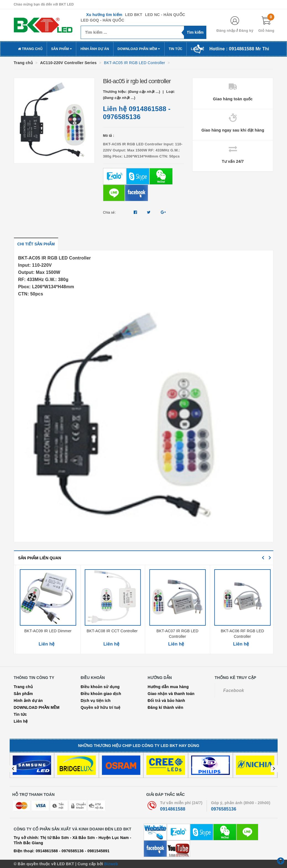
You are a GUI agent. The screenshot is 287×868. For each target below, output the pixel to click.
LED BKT (134, 15)
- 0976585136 (71, 851)
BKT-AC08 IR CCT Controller (176, 631)
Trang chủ (30, 49)
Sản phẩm (62, 49)
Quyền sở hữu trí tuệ (101, 707)
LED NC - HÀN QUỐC (165, 15)
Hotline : (239, 49)
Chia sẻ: (109, 213)
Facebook (234, 690)
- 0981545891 (97, 851)
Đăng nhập (226, 31)
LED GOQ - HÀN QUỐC (102, 20)
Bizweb (111, 864)
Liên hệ (21, 721)
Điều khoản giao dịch (101, 694)
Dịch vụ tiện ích (96, 701)
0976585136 (122, 117)
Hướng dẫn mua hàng (168, 687)
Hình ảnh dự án (95, 49)
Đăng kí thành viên (166, 707)
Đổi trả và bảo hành (167, 701)
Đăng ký (246, 31)
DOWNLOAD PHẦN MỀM (139, 49)
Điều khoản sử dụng (100, 687)
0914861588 (148, 109)
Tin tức (176, 49)
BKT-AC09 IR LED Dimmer (111, 631)
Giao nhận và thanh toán (171, 694)
